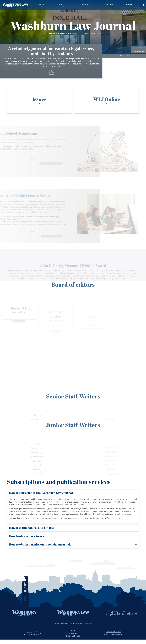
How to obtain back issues (26, 536)
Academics (51, 34)
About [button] (41, 5)
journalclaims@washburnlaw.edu (56, 511)
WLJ (78, 34)
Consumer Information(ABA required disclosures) (113, 633)
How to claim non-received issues (31, 528)
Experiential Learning (66, 34)
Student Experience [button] (107, 5)
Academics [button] (63, 5)
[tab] (39, 107)
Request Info (140, 52)
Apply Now (141, 48)
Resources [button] (129, 5)
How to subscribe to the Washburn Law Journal (41, 493)
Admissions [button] (85, 5)
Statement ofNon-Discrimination (32, 633)
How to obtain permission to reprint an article (40, 545)
